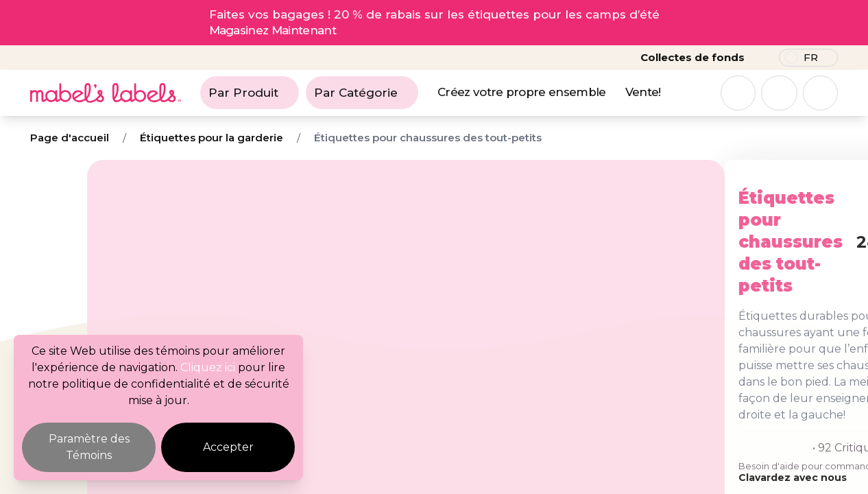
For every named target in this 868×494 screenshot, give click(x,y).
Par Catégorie (362, 93)
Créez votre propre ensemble (522, 92)
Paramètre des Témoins (89, 447)
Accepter (228, 447)
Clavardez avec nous (559, 401)
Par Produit (250, 93)
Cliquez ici (208, 367)
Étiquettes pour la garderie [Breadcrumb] (212, 138)
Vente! (643, 92)
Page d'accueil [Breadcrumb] (70, 138)
